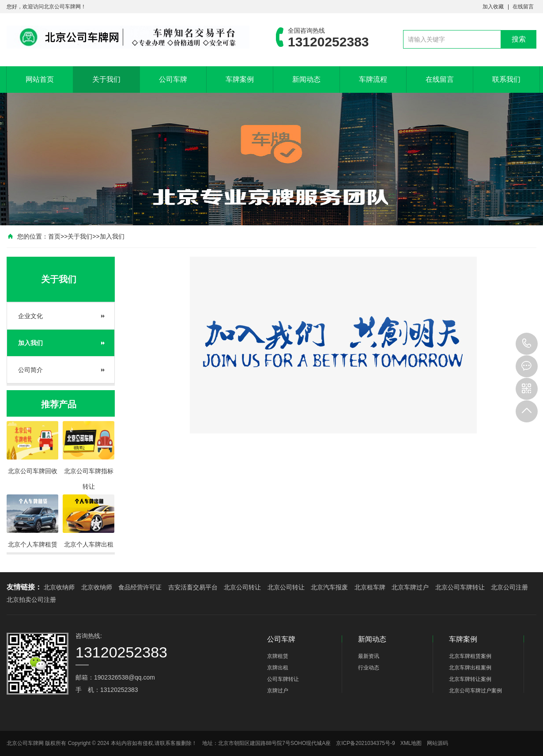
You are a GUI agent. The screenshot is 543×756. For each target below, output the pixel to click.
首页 (54, 236)
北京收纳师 (59, 587)
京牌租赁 (278, 656)
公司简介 (30, 370)
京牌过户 (278, 691)
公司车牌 (173, 79)
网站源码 (437, 743)
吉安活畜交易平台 (193, 587)
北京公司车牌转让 (460, 587)
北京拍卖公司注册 (31, 600)
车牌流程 (373, 79)
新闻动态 (306, 79)
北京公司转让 (242, 587)
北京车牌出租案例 (470, 668)
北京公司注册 (509, 587)
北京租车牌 (370, 587)
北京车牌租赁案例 (470, 656)
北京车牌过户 (410, 587)
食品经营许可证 (140, 587)
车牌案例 (240, 79)
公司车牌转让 (283, 679)
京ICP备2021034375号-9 (365, 743)
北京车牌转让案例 (470, 679)
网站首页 (40, 79)
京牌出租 (278, 668)
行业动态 (369, 668)
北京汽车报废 (329, 587)
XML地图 (411, 743)
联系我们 (506, 79)
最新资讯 (369, 656)
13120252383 (527, 344)
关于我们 (106, 79)
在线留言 (523, 7)
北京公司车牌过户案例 (475, 691)
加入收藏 (493, 7)
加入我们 (112, 236)
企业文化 (30, 316)
